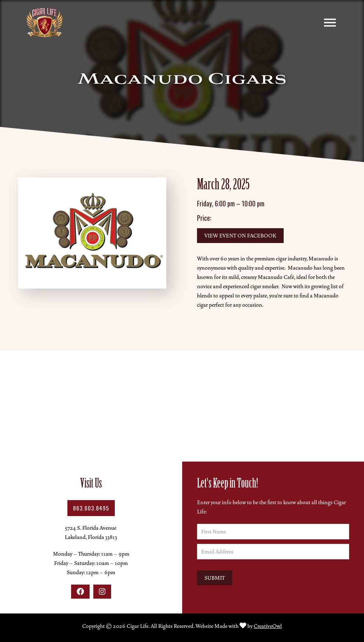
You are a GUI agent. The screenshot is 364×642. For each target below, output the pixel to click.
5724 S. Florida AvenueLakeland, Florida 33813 (91, 533)
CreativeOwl (268, 626)
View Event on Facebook (240, 236)
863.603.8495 (91, 508)
